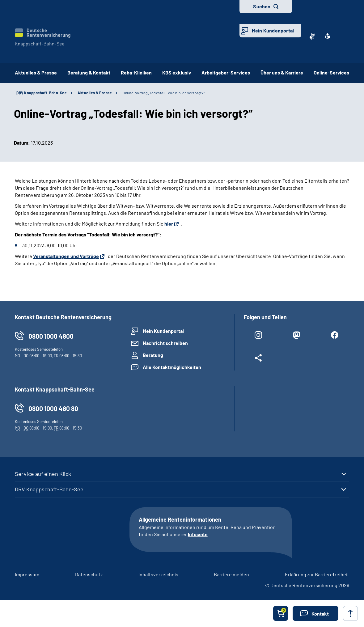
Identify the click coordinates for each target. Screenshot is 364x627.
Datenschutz (89, 574)
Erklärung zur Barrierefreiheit (317, 574)
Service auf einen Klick (43, 474)
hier (169, 224)
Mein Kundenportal (273, 30)
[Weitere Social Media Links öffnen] (258, 359)
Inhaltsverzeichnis (158, 574)
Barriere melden (231, 574)
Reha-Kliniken (136, 72)
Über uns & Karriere (282, 72)
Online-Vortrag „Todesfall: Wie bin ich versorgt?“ (164, 93)
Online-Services (331, 72)
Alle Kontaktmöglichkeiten (172, 367)
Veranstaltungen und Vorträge (66, 256)
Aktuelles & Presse (95, 93)
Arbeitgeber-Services (226, 72)
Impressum (27, 574)
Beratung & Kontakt (89, 72)
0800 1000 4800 (51, 336)
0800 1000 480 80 (53, 408)
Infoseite (198, 534)
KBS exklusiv (177, 72)
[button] (315, 613)
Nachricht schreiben (165, 343)
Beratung (153, 355)
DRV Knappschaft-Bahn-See (49, 489)
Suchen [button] (262, 6)
